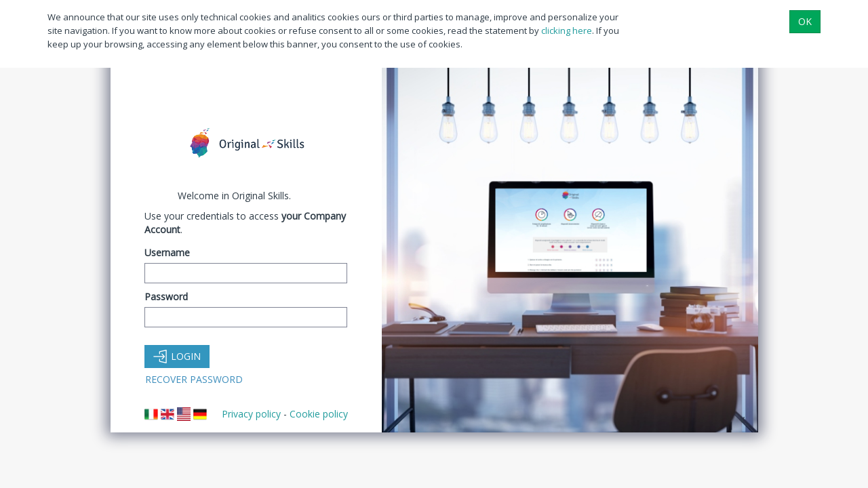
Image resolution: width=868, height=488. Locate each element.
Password (166, 297)
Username (167, 252)
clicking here (567, 30)
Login (177, 356)
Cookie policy (319, 414)
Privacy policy (251, 414)
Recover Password (194, 379)
